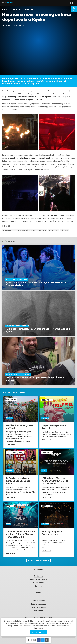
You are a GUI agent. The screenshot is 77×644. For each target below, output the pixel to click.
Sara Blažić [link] (20, 25)
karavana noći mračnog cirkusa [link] (25, 230)
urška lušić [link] (64, 230)
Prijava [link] (38, 589)
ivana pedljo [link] (7, 230)
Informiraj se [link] (38, 572)
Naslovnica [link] (38, 569)
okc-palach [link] (42, 230)
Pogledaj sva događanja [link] (38, 560)
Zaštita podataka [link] (38, 603)
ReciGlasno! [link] (38, 582)
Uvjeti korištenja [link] (38, 607)
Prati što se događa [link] (39, 579)
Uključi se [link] (38, 576)
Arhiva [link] (38, 592)
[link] (74, 9)
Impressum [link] (39, 610)
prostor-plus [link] (53, 230)
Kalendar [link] (38, 585)
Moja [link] (8, 3)
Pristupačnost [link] (39, 600)
